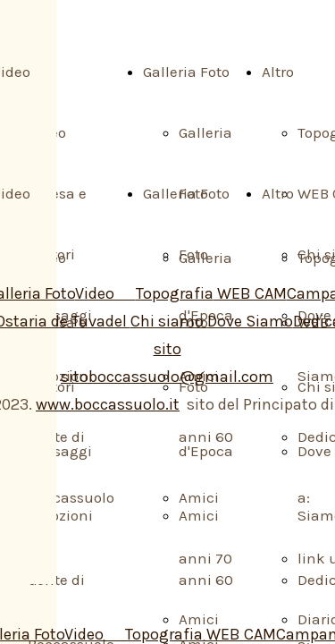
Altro (278, 72)
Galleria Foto (186, 72)
